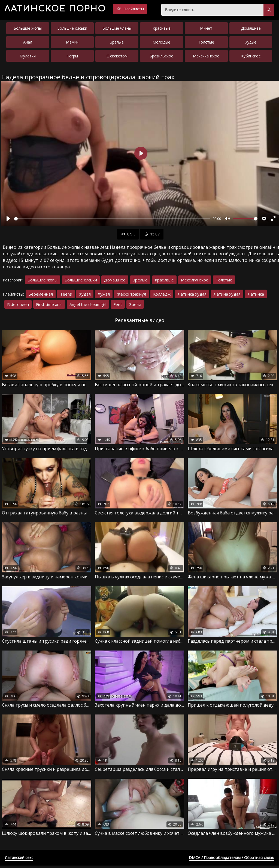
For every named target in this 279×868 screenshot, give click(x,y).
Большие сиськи (72, 29)
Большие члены (117, 29)
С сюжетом (117, 57)
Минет (206, 29)
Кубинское (251, 57)
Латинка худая (192, 295)
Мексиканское (206, 57)
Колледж (162, 295)
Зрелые (117, 43)
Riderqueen (18, 305)
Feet (118, 305)
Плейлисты (140, 9)
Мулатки (28, 57)
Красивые (162, 29)
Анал (28, 43)
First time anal (49, 305)
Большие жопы (28, 29)
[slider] (112, 220)
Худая (85, 295)
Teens (66, 295)
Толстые (206, 43)
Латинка (256, 295)
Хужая (104, 295)
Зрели (135, 305)
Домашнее (251, 29)
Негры (72, 57)
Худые (251, 43)
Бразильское (161, 57)
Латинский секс (19, 860)
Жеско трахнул (131, 295)
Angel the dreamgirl (88, 305)
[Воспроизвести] (8, 220)
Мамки (72, 43)
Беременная (41, 295)
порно (60, 9)
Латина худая (227, 295)
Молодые (161, 43)
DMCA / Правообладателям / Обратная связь (231, 860)
